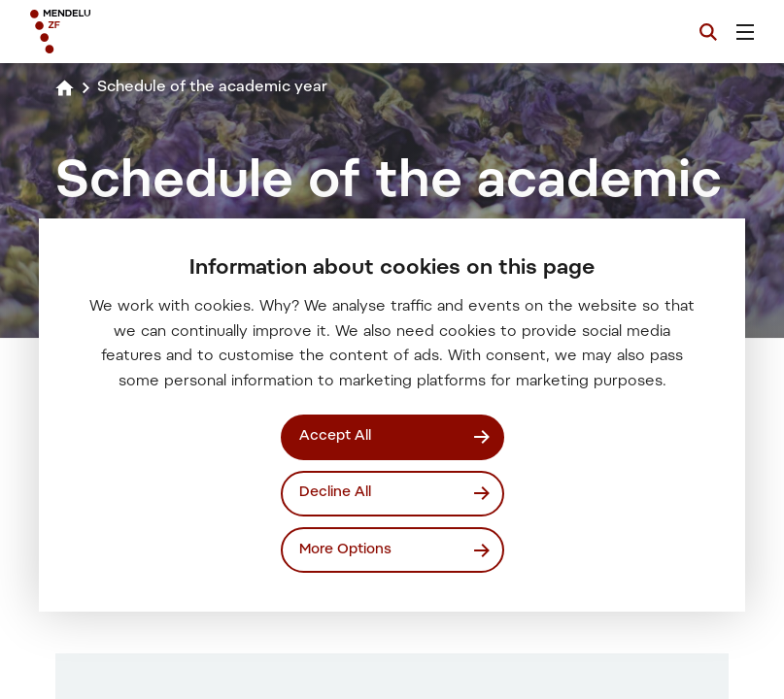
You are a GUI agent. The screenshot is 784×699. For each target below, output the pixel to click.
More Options (346, 549)
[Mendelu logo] (133, 32)
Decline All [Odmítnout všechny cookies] (335, 493)
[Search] (708, 32)
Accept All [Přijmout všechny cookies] (336, 436)
